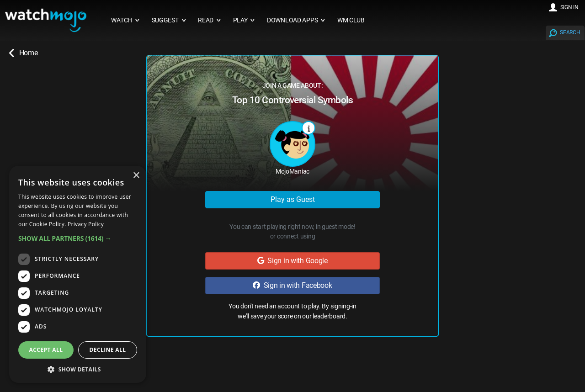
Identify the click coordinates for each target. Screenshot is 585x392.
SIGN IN (569, 7)
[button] (78, 238)
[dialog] (78, 274)
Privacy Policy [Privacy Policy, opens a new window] (86, 224)
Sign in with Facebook (292, 285)
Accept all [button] (46, 350)
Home (23, 53)
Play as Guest (293, 199)
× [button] (136, 176)
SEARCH (570, 32)
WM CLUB (351, 20)
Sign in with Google (292, 261)
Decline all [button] (108, 350)
